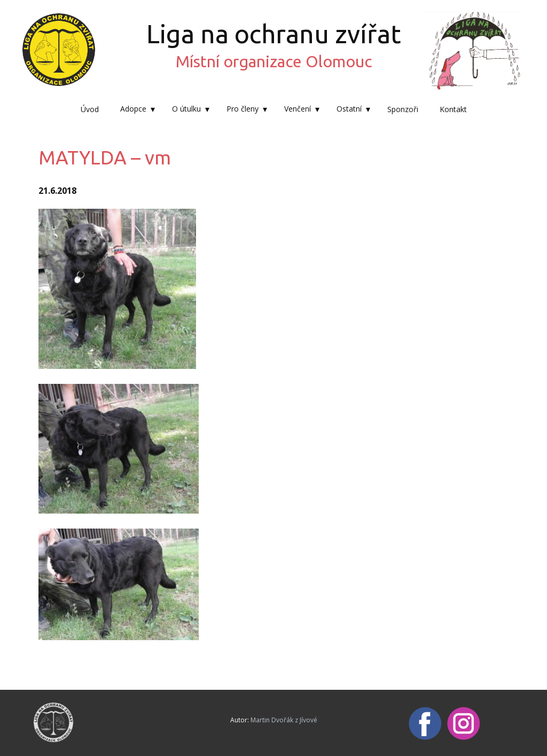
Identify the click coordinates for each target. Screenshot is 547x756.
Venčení (298, 109)
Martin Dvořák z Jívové (284, 720)
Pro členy (243, 109)
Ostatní (349, 109)
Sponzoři (403, 109)
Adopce (133, 109)
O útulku (186, 109)
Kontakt (453, 109)
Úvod (90, 109)
